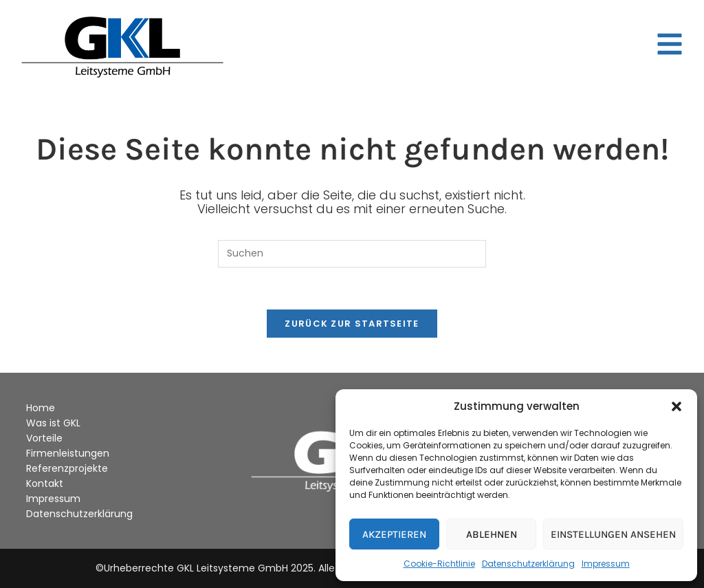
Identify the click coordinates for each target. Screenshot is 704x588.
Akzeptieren (394, 534)
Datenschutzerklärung (528, 564)
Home (41, 408)
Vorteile (44, 438)
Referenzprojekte (67, 468)
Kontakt (45, 483)
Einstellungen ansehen (613, 534)
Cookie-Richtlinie (439, 564)
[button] (676, 406)
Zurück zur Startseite (352, 324)
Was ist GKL (53, 423)
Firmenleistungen (68, 453)
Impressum (606, 564)
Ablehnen (492, 534)
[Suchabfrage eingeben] (352, 254)
